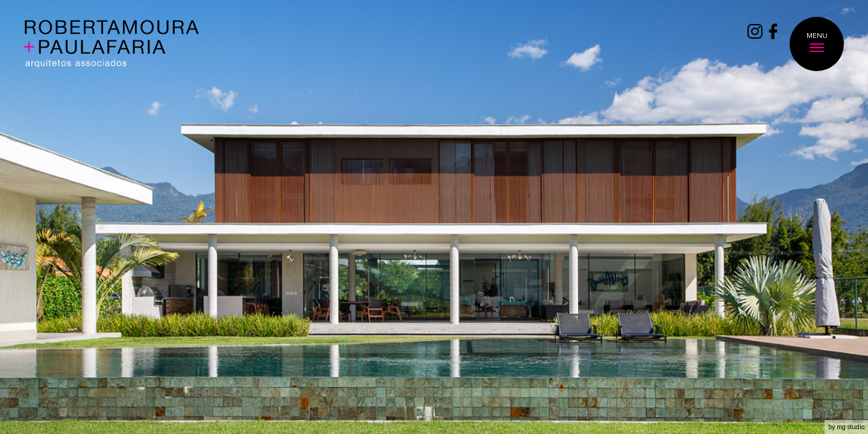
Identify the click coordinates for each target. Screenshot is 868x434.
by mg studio (846, 427)
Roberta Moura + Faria (112, 45)
